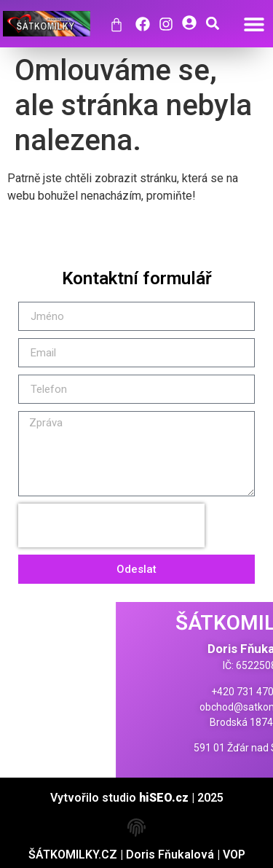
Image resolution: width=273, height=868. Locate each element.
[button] (254, 24)
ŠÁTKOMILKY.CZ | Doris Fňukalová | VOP (137, 855)
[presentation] (111, 525)
